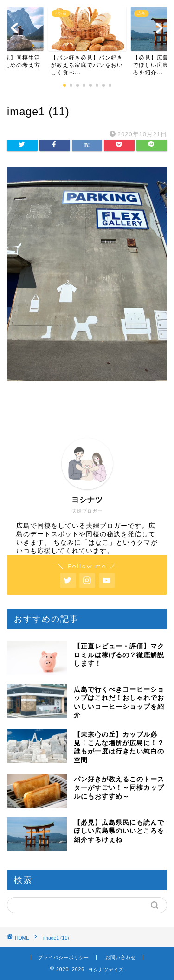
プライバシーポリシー (64, 957)
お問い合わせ (121, 957)
